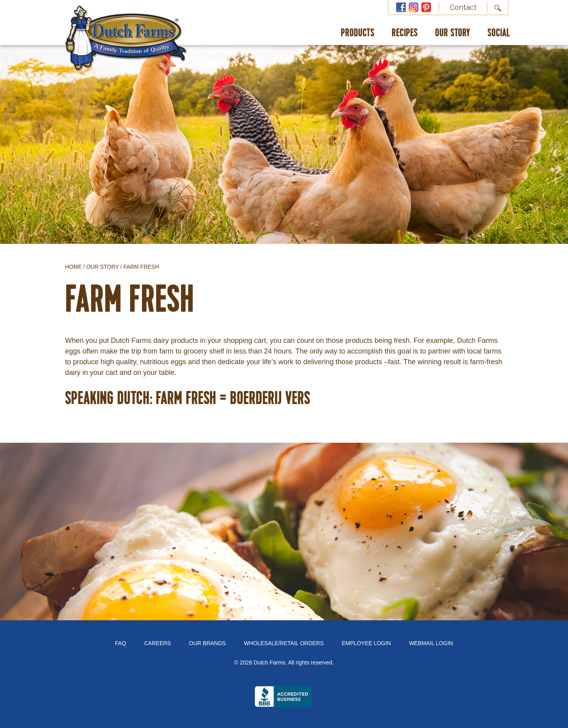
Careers (158, 643)
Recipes (405, 33)
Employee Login (366, 643)
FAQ (121, 643)
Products (358, 33)
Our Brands (207, 643)
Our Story (453, 33)
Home (73, 267)
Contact (463, 7)
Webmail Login (431, 643)
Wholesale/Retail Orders (284, 643)
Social (499, 33)
